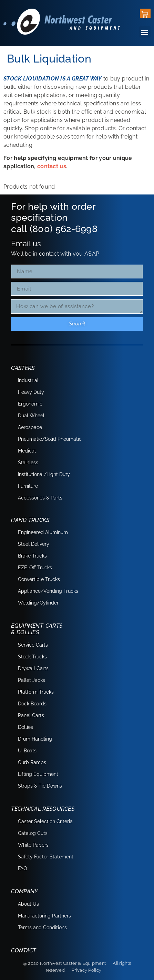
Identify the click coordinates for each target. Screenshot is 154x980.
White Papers (33, 845)
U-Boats (27, 751)
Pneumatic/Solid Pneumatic (50, 439)
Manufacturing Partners (44, 916)
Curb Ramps (32, 762)
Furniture (28, 486)
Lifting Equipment (38, 774)
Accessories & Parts (40, 498)
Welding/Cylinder (38, 603)
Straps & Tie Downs (40, 786)
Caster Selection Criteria (45, 821)
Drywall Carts (33, 668)
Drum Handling (35, 739)
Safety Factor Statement (46, 857)
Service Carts (33, 645)
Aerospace (30, 427)
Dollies (25, 727)
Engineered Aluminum (43, 532)
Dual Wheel (31, 416)
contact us (52, 166)
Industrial (28, 380)
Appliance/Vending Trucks (48, 591)
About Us (28, 904)
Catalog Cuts (33, 833)
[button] (145, 32)
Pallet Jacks (32, 680)
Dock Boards (32, 704)
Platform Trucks (36, 692)
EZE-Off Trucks (35, 568)
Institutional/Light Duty (44, 474)
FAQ (22, 868)
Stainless (28, 463)
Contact (23, 950)
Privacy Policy (86, 970)
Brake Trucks (32, 556)
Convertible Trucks (39, 579)
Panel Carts (31, 715)
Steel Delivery (34, 544)
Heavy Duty (31, 392)
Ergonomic (30, 404)
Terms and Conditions (42, 927)
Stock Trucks (32, 657)
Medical (27, 451)
